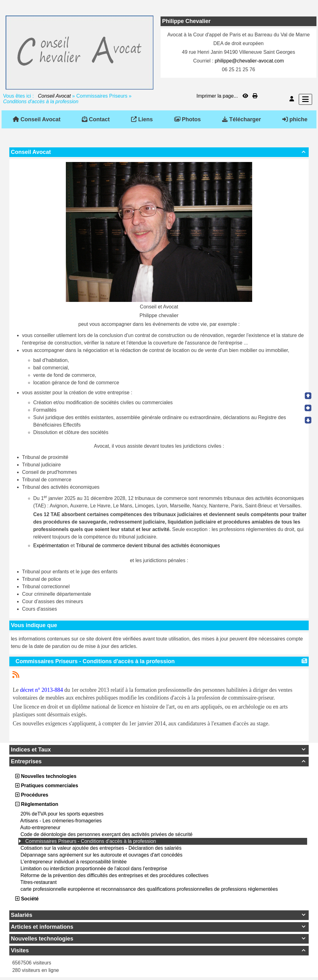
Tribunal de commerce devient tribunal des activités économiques (148, 545)
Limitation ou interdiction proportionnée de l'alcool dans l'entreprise (94, 869)
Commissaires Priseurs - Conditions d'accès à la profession (91, 841)
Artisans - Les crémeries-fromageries (61, 821)
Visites (159, 950)
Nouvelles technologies (159, 939)
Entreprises (159, 761)
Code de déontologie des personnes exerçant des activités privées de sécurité (107, 834)
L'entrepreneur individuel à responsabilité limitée (74, 862)
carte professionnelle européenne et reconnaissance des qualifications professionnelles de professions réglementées (149, 889)
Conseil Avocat (55, 96)
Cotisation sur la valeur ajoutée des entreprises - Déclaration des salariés (101, 848)
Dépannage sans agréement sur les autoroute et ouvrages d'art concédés (102, 855)
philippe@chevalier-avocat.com (249, 61)
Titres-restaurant (39, 882)
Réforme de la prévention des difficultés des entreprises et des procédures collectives (114, 875)
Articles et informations (159, 927)
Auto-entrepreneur (40, 827)
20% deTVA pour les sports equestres (62, 814)
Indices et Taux (159, 750)
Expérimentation (51, 545)
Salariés (159, 915)
